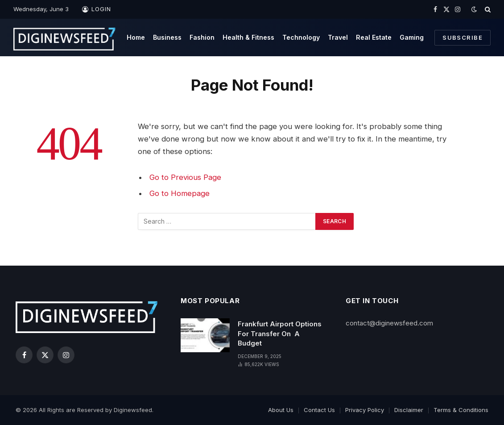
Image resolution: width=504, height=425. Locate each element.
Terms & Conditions (461, 410)
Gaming (412, 37)
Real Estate (374, 37)
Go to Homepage (180, 193)
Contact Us (319, 410)
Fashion (202, 37)
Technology (301, 37)
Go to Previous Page (185, 177)
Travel (338, 37)
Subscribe (463, 37)
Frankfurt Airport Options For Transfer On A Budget (280, 333)
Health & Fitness (248, 37)
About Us (281, 410)
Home (136, 37)
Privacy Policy (365, 410)
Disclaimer (409, 410)
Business (167, 37)
